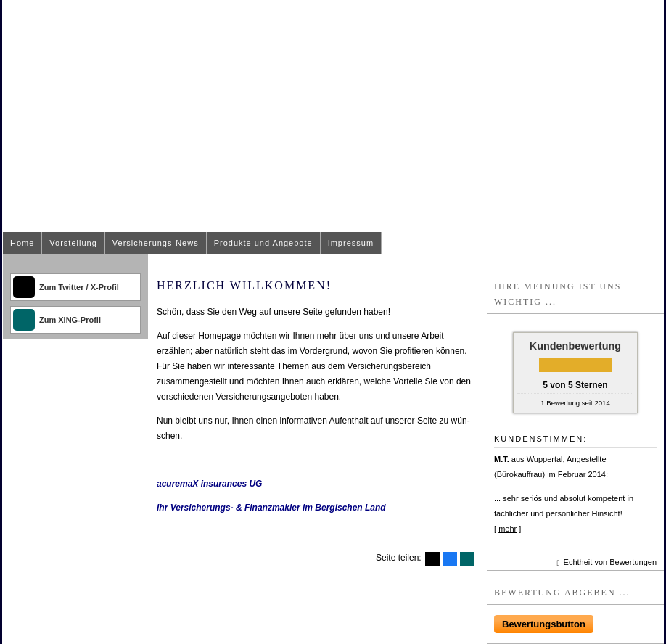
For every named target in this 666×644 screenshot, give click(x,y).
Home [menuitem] (22, 243)
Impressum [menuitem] (351, 243)
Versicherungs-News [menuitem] (156, 243)
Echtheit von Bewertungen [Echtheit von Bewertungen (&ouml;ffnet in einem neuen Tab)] (610, 562)
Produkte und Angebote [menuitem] (263, 243)
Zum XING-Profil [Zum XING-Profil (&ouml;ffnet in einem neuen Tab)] (70, 320)
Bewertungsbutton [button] (544, 624)
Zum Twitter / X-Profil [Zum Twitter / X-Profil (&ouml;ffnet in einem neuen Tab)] (79, 287)
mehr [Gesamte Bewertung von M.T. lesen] (507, 529)
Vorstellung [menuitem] (73, 243)
